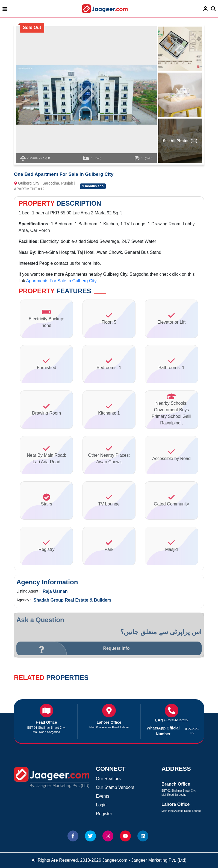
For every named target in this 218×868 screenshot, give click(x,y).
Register (104, 814)
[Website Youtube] (125, 836)
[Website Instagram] (108, 836)
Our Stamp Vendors (115, 787)
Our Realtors (108, 779)
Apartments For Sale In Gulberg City (61, 281)
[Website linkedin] (143, 836)
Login (101, 805)
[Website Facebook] (73, 836)
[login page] (206, 9)
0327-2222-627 (192, 731)
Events (103, 796)
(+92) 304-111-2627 (176, 720)
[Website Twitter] (90, 836)
